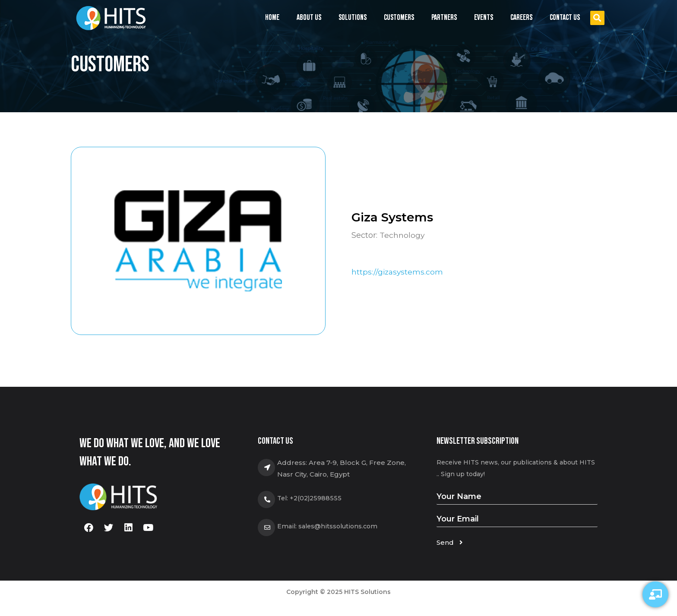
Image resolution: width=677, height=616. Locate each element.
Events (484, 20)
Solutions (353, 20)
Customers (399, 17)
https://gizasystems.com (398, 272)
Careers (521, 17)
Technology (402, 235)
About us (309, 17)
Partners (444, 17)
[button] (597, 18)
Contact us (565, 17)
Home (272, 17)
